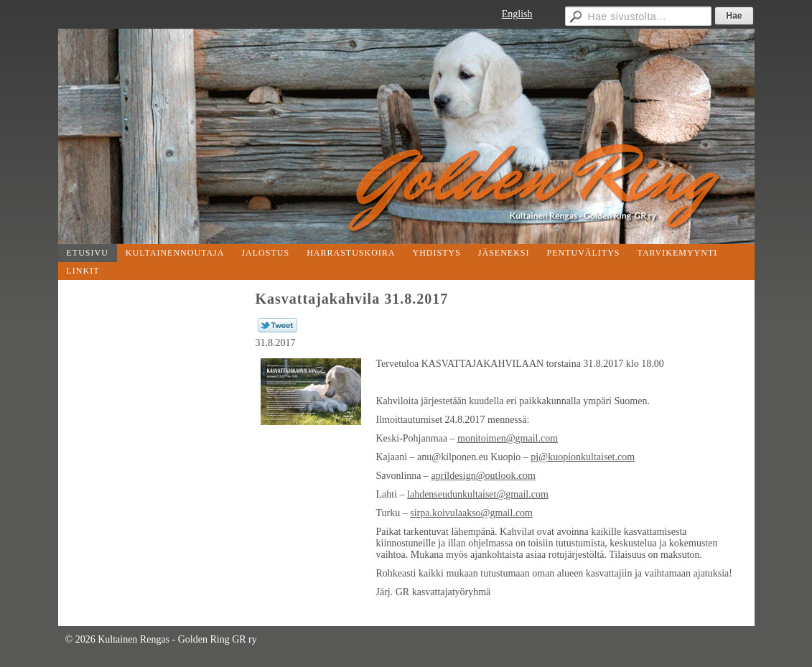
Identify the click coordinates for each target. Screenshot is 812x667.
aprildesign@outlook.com (484, 476)
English (517, 14)
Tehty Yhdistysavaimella (697, 639)
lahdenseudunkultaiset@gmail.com (478, 494)
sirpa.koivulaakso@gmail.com (471, 513)
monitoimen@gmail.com (508, 438)
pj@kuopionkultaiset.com (583, 457)
